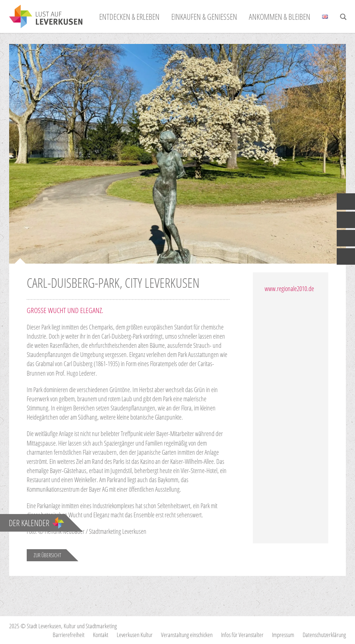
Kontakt (101, 635)
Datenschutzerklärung (324, 635)
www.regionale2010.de (289, 289)
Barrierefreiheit (69, 635)
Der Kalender (36, 523)
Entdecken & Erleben (129, 16)
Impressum (283, 635)
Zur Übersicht (47, 555)
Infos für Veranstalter (242, 635)
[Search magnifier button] (343, 17)
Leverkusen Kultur (135, 635)
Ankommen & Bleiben (280, 16)
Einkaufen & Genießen (204, 16)
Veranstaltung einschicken (187, 635)
